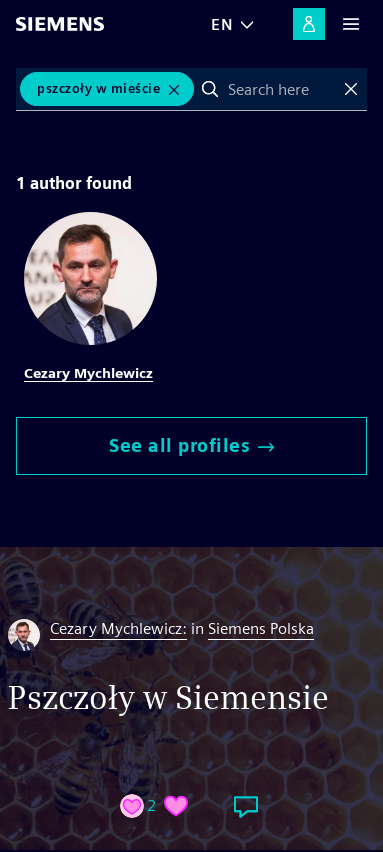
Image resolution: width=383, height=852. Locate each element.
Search (210, 89)
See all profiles (191, 445)
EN (222, 24)
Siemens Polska (261, 628)
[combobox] (280, 89)
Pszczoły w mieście (98, 88)
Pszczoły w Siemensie (168, 697)
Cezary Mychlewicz (88, 373)
